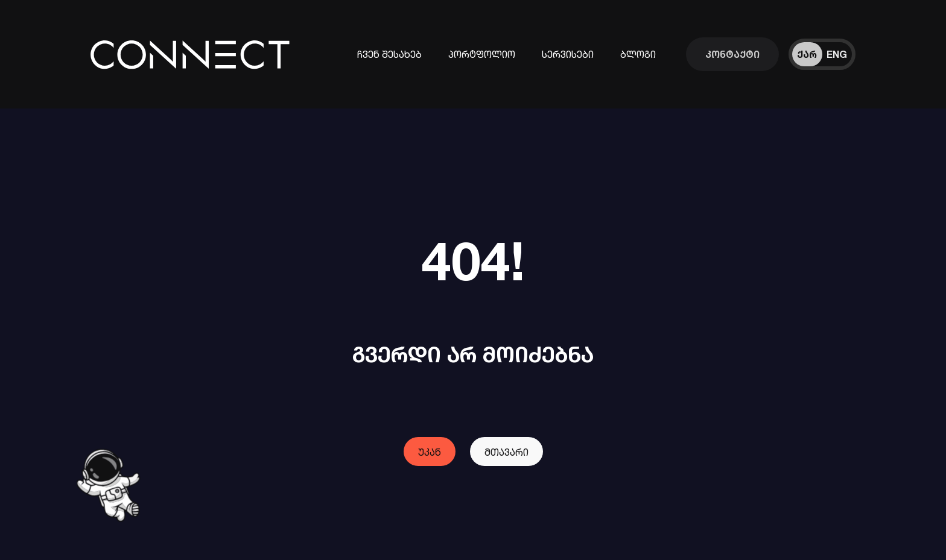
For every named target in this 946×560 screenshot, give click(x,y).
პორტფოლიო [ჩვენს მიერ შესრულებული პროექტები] (482, 54)
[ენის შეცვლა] (822, 54)
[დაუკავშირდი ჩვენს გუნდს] (732, 54)
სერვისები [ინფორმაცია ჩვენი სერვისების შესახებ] (568, 54)
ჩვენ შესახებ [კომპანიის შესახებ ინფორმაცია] (389, 54)
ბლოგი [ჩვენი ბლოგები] (638, 54)
